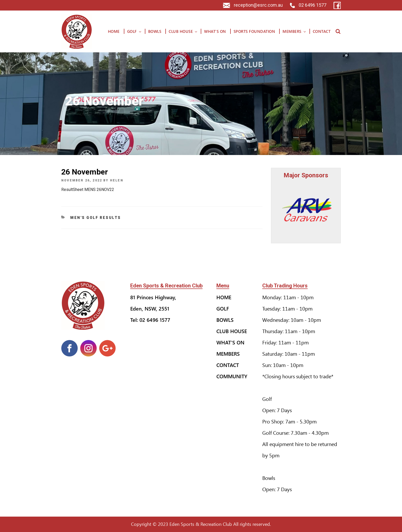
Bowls (155, 31)
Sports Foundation (254, 31)
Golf (135, 31)
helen (117, 180)
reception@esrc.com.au (253, 5)
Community (232, 376)
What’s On (215, 31)
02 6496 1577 (308, 5)
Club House (183, 31)
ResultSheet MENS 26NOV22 (88, 190)
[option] (306, 210)
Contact (322, 31)
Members (295, 31)
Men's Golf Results (96, 218)
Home (114, 31)
